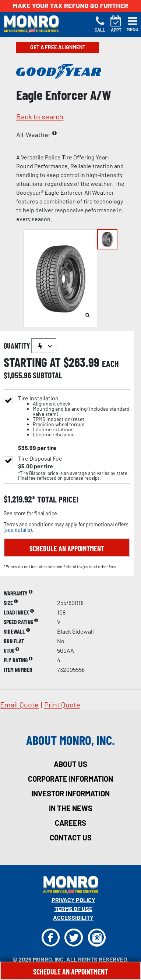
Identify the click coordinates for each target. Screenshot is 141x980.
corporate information (70, 779)
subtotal (47, 375)
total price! (57, 499)
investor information (70, 793)
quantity (30, 346)
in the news (71, 808)
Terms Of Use (73, 909)
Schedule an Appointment (67, 548)
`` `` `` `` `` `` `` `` (44, 346)
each (110, 364)
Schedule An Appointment (70, 972)
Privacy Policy (73, 900)
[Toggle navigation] (133, 24)
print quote (62, 705)
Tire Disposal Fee (40, 458)
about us (70, 764)
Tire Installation (74, 416)
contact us (71, 837)
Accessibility (73, 917)
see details (18, 530)
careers (70, 823)
